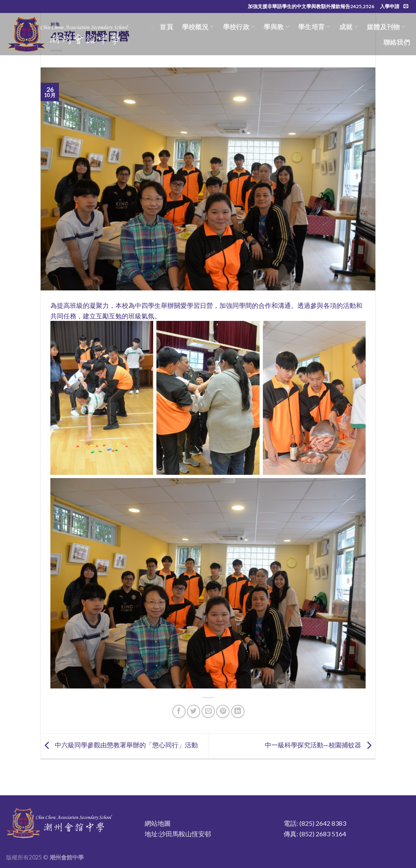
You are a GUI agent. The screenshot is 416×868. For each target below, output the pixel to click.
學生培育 (314, 27)
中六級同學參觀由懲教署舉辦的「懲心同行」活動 (119, 745)
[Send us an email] (406, 6)
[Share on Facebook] (179, 711)
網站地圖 (158, 823)
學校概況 (198, 27)
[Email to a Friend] (208, 711)
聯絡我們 (397, 42)
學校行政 (239, 27)
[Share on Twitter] (194, 711)
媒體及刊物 (386, 27)
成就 (349, 27)
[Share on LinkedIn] (238, 711)
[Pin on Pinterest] (223, 711)
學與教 (276, 27)
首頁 (166, 27)
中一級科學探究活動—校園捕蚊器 (320, 745)
